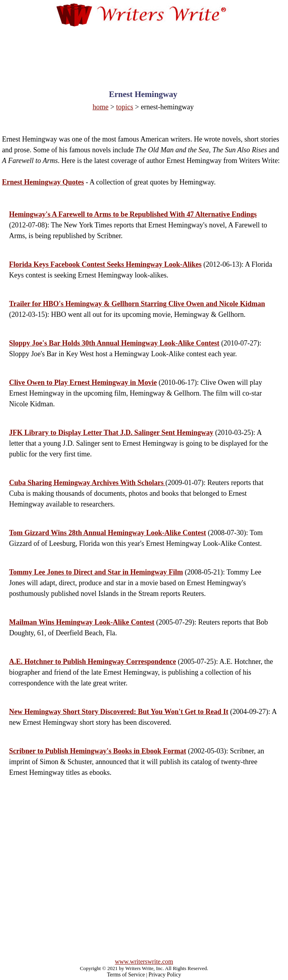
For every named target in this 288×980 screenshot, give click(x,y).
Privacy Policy (165, 975)
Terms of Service (126, 975)
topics (125, 107)
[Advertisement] (144, 50)
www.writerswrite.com (144, 962)
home (101, 107)
